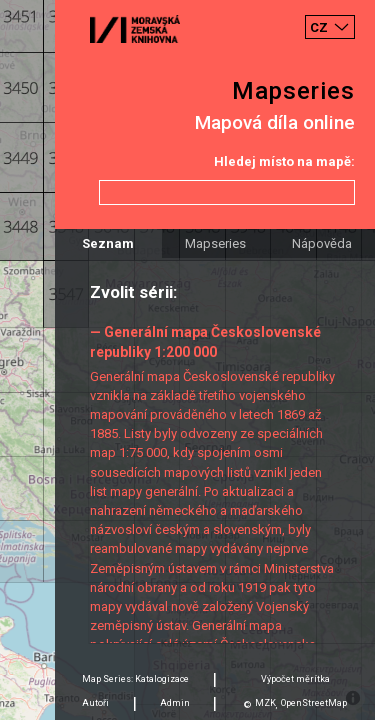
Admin (175, 703)
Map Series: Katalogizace (135, 679)
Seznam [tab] (108, 243)
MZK (265, 703)
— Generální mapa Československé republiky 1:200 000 (205, 341)
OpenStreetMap (314, 703)
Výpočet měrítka (295, 679)
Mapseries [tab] (215, 243)
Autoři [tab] (95, 703)
